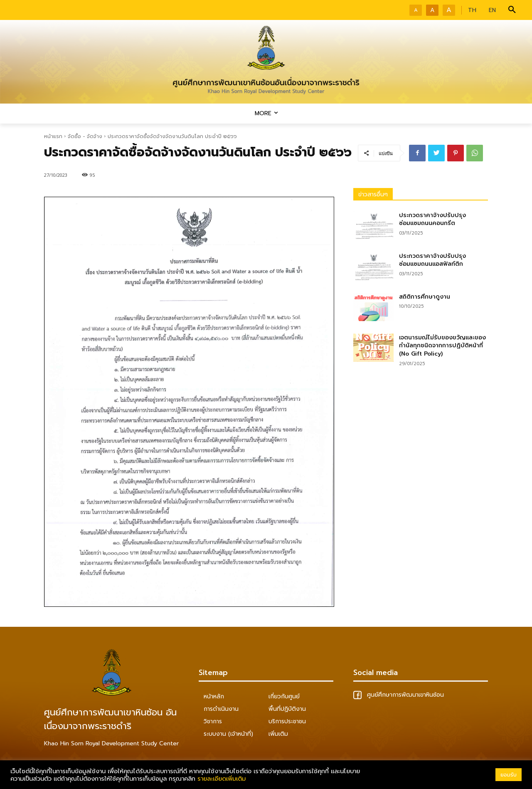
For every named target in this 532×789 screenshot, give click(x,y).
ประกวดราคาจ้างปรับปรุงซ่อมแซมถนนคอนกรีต (432, 219)
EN (492, 10)
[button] (512, 10)
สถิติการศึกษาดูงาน (425, 297)
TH (472, 10)
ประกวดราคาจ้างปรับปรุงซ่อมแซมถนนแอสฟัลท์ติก (432, 260)
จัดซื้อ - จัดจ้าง (85, 136)
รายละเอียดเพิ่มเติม (222, 779)
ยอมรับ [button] (509, 775)
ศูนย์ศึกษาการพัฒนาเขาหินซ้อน (399, 695)
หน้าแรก (53, 136)
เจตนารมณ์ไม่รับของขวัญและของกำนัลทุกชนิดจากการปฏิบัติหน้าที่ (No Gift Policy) (442, 346)
